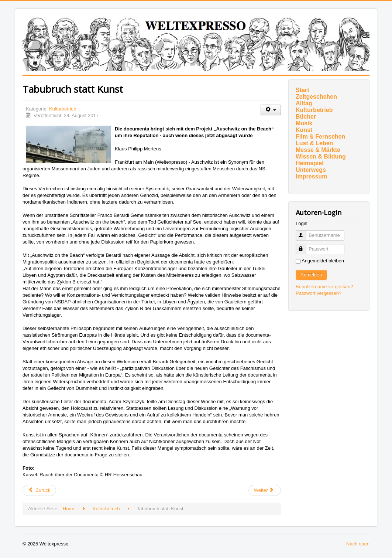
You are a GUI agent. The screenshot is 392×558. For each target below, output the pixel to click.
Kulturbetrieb (63, 109)
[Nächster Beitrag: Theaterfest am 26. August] (265, 490)
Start (302, 90)
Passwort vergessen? (319, 293)
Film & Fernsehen (320, 137)
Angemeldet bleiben (323, 261)
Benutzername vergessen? (324, 287)
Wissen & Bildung (321, 156)
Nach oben (358, 544)
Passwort (304, 246)
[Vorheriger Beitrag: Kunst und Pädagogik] (39, 490)
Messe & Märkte (318, 150)
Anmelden (311, 275)
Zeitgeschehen (316, 97)
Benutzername (304, 232)
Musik (304, 123)
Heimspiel (310, 163)
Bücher (306, 117)
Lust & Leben (314, 143)
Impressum (311, 176)
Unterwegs (311, 170)
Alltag (304, 103)
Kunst (304, 130)
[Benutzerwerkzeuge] (271, 110)
